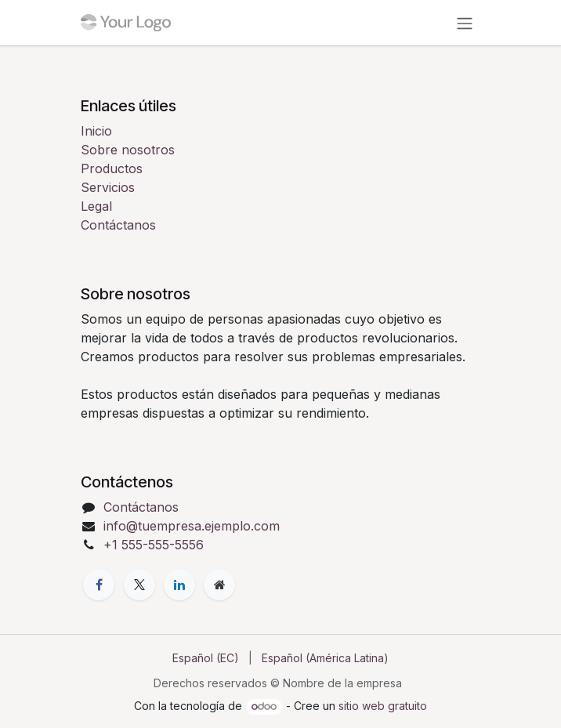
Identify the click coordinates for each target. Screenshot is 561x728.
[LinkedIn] (179, 585)
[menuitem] (206, 658)
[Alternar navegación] (465, 23)
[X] (139, 585)
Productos (112, 168)
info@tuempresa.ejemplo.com (192, 526)
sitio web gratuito (383, 706)
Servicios (108, 187)
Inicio (96, 131)
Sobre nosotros (128, 150)
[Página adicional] (219, 585)
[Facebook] (99, 585)
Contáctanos (118, 225)
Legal (96, 206)
